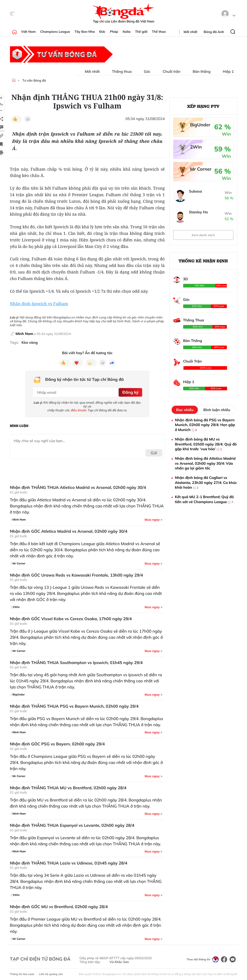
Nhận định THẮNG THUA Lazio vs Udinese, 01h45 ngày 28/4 (69, 861)
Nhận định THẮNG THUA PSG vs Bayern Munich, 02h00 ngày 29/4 (74, 705)
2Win (196, 147)
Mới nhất (190, 32)
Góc (145, 71)
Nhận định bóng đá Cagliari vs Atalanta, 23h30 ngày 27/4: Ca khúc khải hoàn (206, 483)
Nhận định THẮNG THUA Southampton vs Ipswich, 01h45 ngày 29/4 (76, 661)
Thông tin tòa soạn (22, 972)
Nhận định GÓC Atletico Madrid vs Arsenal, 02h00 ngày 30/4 (69, 530)
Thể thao (159, 32)
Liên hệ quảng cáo (51, 972)
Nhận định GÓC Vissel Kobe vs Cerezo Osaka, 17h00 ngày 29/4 (71, 617)
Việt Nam (29, 32)
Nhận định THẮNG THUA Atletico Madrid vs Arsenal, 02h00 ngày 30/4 (78, 486)
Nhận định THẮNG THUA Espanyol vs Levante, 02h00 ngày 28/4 (72, 824)
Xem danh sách (203, 235)
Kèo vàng (30, 343)
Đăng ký (130, 391)
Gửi (154, 451)
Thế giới (141, 32)
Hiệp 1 (226, 71)
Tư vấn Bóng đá (34, 80)
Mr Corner (201, 169)
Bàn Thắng (193, 341)
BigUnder (200, 125)
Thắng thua (119, 71)
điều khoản (79, 408)
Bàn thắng (199, 71)
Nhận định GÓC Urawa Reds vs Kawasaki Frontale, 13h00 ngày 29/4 (77, 573)
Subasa (196, 191)
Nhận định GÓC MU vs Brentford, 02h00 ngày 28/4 (59, 905)
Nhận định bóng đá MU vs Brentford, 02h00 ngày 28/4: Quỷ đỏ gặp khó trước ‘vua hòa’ (206, 444)
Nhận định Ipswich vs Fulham (39, 304)
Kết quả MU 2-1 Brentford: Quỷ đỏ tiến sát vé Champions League (204, 499)
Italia (127, 32)
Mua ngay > (154, 518)
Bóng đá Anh (214, 32)
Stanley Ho (199, 212)
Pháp (114, 32)
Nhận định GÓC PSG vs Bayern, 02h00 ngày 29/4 (57, 742)
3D (186, 279)
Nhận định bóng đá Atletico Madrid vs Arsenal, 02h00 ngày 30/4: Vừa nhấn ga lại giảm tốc (205, 463)
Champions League (55, 32)
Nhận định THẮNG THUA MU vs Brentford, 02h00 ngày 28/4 (68, 786)
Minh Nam (24, 334)
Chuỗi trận (169, 71)
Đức (102, 32)
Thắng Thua (194, 320)
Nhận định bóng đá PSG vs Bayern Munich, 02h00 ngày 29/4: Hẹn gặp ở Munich (205, 425)
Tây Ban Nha (85, 32)
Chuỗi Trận (193, 361)
